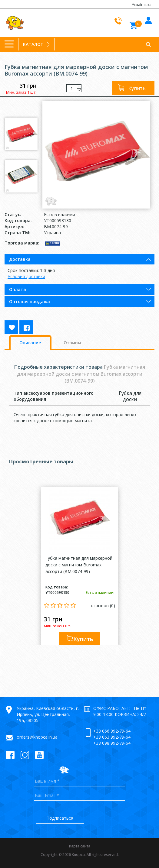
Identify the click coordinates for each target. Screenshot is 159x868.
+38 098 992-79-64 (112, 743)
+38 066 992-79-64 (112, 731)
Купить (137, 88)
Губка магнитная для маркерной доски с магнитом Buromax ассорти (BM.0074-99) (79, 565)
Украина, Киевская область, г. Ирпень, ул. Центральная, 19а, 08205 (48, 714)
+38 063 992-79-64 (112, 737)
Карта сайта (80, 846)
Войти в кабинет (148, 20)
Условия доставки (26, 276)
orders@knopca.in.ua (37, 737)
